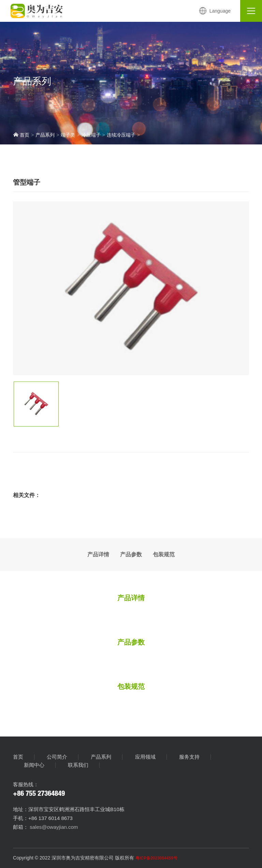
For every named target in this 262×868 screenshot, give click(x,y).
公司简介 (57, 757)
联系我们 (78, 765)
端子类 (68, 135)
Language (215, 11)
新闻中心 (34, 765)
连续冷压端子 (121, 135)
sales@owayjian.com (53, 827)
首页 (21, 135)
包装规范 (164, 554)
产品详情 (98, 554)
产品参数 (131, 554)
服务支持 (189, 757)
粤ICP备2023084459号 (156, 858)
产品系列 (45, 135)
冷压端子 (91, 135)
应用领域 (145, 757)
